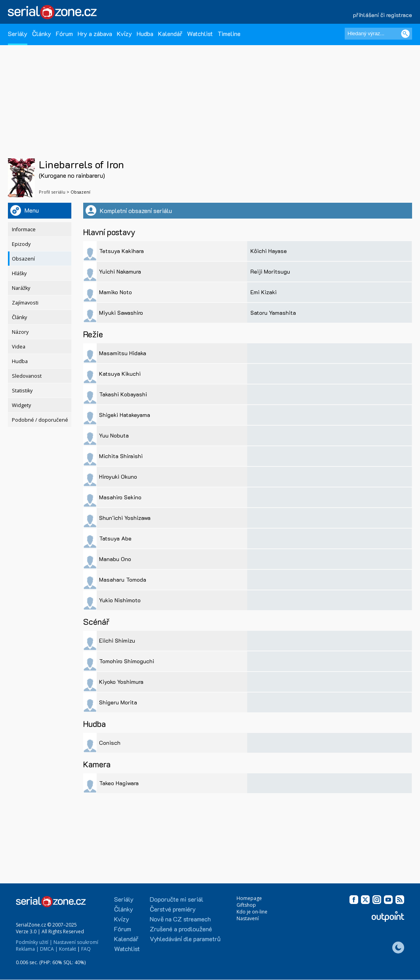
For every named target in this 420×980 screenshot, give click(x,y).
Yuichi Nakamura (120, 271)
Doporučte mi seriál (177, 899)
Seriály (18, 33)
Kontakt (68, 949)
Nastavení (248, 918)
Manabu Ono (115, 559)
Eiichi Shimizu (117, 640)
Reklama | (27, 949)
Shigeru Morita (118, 702)
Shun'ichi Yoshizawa (125, 518)
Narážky (21, 288)
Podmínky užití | (34, 942)
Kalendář (170, 33)
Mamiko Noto (115, 292)
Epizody (21, 244)
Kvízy (124, 33)
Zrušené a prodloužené (181, 929)
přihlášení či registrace (383, 15)
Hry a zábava (95, 33)
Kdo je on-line (252, 912)
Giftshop (246, 905)
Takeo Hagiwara (119, 783)
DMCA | (49, 949)
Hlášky (19, 273)
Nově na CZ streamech (180, 919)
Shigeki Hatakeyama (125, 415)
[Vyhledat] (405, 34)
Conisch (110, 743)
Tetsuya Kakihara (121, 251)
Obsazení (23, 259)
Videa (19, 347)
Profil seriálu (52, 192)
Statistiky (22, 391)
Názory (20, 332)
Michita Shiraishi (121, 456)
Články (42, 33)
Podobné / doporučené (40, 420)
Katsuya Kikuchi (120, 374)
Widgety (21, 405)
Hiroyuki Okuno (118, 477)
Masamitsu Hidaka (123, 353)
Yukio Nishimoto (120, 600)
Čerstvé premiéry (173, 909)
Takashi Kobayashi (123, 394)
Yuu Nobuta (114, 435)
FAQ (86, 949)
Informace (24, 229)
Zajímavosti (25, 303)
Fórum (64, 33)
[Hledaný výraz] (378, 34)
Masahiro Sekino (120, 497)
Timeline (229, 33)
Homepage (249, 898)
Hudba (145, 33)
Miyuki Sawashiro (121, 313)
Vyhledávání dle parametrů (185, 939)
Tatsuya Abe (115, 538)
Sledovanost (27, 376)
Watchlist (200, 33)
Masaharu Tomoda (123, 579)
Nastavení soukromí (76, 942)
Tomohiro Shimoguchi (127, 661)
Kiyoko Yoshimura (121, 682)
